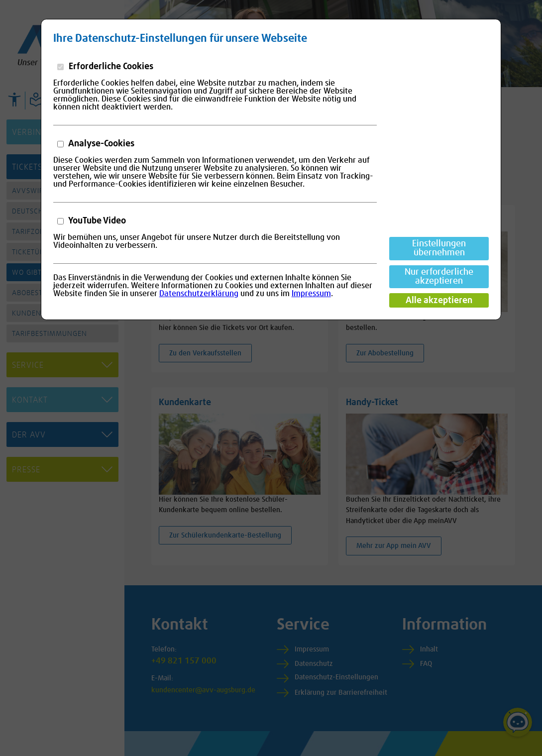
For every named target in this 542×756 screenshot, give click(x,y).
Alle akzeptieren (439, 301)
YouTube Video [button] (96, 221)
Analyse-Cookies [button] (101, 144)
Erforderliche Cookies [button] (110, 67)
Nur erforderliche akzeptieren (439, 277)
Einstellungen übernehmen (439, 248)
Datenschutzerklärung (199, 294)
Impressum (311, 294)
